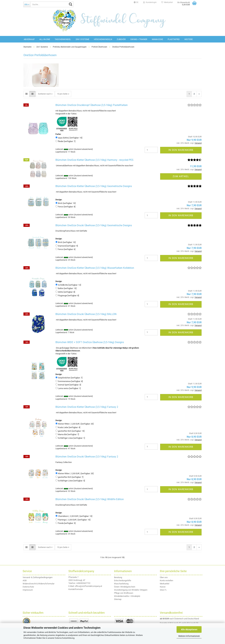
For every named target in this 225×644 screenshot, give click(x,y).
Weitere (189, 39)
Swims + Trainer (139, 39)
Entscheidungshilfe (123, 580)
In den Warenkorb (181, 150)
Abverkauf (29, 39)
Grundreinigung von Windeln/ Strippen (131, 590)
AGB (25, 580)
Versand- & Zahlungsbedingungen (38, 577)
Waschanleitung (121, 584)
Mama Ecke (157, 39)
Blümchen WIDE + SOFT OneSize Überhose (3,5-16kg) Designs (90, 342)
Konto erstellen (166, 580)
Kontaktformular (76, 589)
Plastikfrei (174, 39)
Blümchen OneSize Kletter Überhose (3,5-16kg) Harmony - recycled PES (94, 160)
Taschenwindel (63, 39)
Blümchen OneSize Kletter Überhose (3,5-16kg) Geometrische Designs (94, 186)
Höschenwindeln (103, 39)
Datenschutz (28, 587)
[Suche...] (27, 4)
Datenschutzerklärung (65, 638)
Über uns (164, 577)
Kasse (163, 587)
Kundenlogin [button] (150, 2)
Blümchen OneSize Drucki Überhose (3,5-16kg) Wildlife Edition (90, 499)
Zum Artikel (181, 176)
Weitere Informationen (189, 636)
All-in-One (45, 39)
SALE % (163, 590)
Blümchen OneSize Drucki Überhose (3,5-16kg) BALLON (86, 314)
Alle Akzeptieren (189, 629)
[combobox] (45, 94)
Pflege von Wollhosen (124, 593)
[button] (136, 2)
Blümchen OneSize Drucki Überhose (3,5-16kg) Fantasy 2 (87, 457)
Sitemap (118, 599)
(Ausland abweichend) (83, 149)
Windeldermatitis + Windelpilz (127, 596)
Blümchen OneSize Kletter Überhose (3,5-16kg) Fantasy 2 (87, 407)
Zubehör (121, 39)
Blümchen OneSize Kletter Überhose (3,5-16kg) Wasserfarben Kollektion (95, 268)
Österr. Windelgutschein (125, 587)
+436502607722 (83, 583)
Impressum (28, 590)
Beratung (118, 577)
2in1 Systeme (82, 39)
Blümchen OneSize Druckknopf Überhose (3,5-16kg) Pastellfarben (92, 105)
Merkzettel (167, 2)
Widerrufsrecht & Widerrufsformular (39, 584)
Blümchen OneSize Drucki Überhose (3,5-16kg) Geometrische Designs (94, 225)
